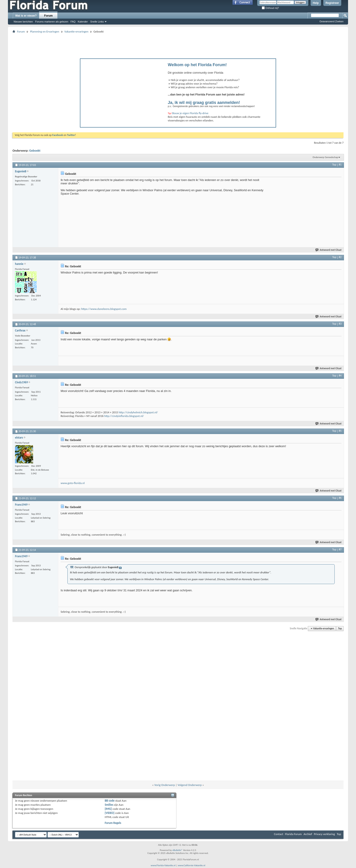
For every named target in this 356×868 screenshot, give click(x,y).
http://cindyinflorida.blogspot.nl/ (124, 416)
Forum (48, 16)
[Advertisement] (178, 45)
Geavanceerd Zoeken (331, 21)
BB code (110, 801)
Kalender (83, 22)
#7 (340, 549)
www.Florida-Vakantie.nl (163, 865)
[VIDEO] (110, 813)
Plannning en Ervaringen (44, 31)
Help (316, 3)
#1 (340, 165)
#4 (340, 376)
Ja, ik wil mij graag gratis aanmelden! (204, 103)
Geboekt (35, 151)
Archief (308, 834)
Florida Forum (293, 834)
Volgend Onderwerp (190, 785)
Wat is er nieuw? (26, 16)
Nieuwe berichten (23, 22)
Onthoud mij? (270, 8)
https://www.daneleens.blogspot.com (104, 309)
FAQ (73, 22)
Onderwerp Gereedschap (325, 157)
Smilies (109, 805)
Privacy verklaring (324, 834)
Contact (279, 834)
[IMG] (108, 809)
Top (334, 165)
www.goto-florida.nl (73, 483)
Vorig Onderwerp (165, 785)
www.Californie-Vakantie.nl (192, 865)
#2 (340, 257)
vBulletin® (177, 850)
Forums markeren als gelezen (52, 22)
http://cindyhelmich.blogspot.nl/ (138, 412)
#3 (340, 324)
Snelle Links (97, 22)
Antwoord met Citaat (329, 250)
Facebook (58, 135)
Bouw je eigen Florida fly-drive (190, 113)
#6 (340, 498)
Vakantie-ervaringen (77, 31)
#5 (340, 431)
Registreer (332, 3)
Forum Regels (113, 823)
